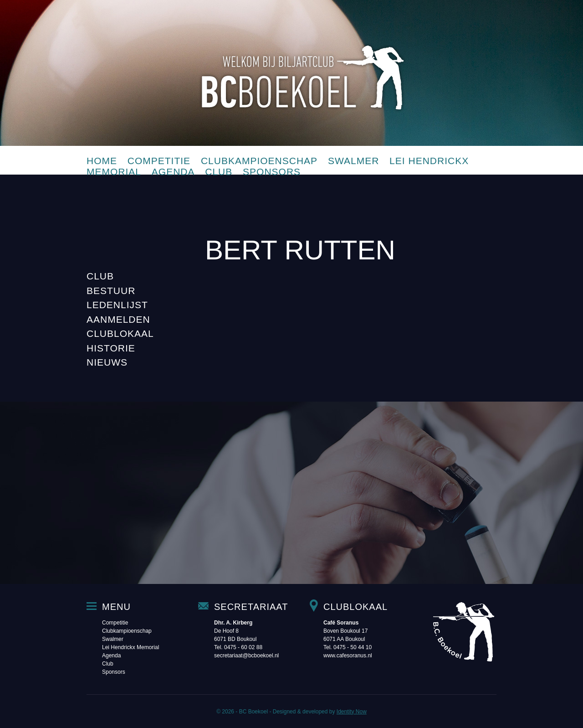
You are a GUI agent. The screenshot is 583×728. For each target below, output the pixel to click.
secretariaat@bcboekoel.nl (246, 656)
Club (219, 172)
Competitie (159, 161)
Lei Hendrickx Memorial (130, 647)
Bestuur (111, 291)
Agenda (173, 172)
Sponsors (272, 172)
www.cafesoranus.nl (348, 656)
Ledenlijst (117, 305)
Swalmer (353, 161)
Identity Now (352, 712)
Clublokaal (120, 333)
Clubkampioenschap (259, 161)
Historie (111, 348)
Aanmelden (118, 319)
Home (102, 161)
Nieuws (107, 362)
